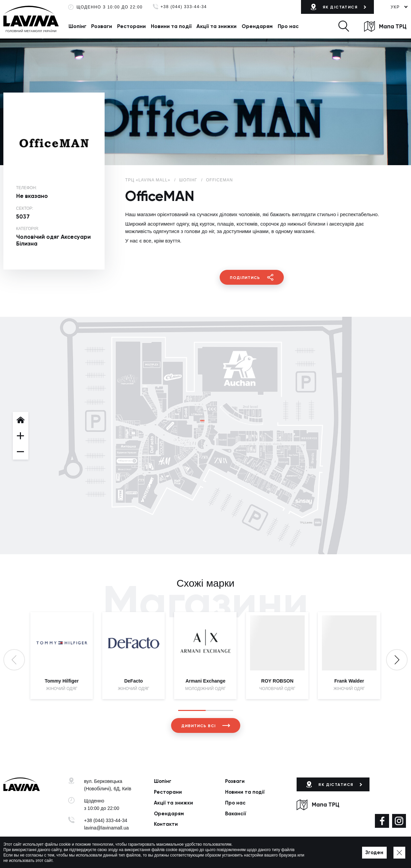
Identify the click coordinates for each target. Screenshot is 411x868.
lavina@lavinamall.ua (106, 828)
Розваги (102, 26)
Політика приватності (167, 853)
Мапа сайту (204, 853)
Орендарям (257, 26)
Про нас (288, 26)
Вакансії (236, 814)
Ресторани (131, 26)
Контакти (166, 824)
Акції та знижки (216, 26)
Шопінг (77, 26)
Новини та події (171, 26)
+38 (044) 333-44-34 (184, 7)
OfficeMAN (220, 180)
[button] (344, 26)
